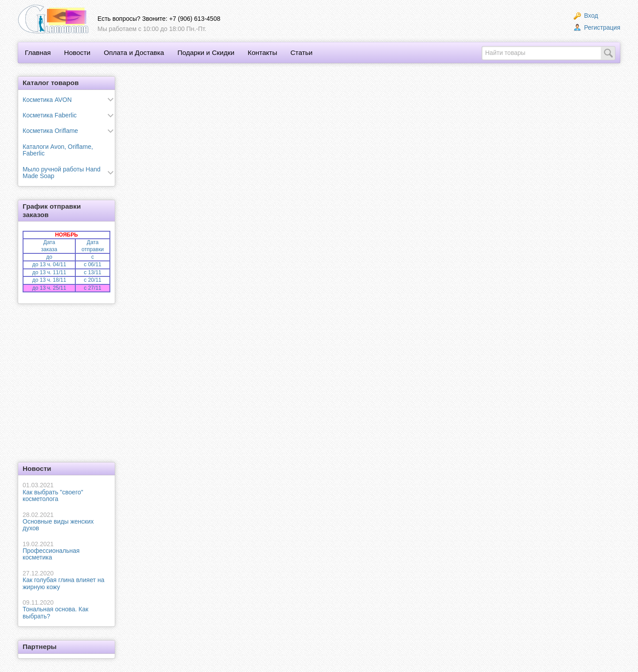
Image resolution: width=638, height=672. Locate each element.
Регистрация (597, 27)
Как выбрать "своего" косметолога (66, 492)
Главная (38, 52)
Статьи (301, 52)
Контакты (262, 52)
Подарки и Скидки (206, 52)
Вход (586, 16)
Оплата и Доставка (134, 52)
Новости (78, 52)
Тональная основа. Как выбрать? (66, 609)
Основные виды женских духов (66, 522)
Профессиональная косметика (66, 551)
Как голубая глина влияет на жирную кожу (66, 580)
